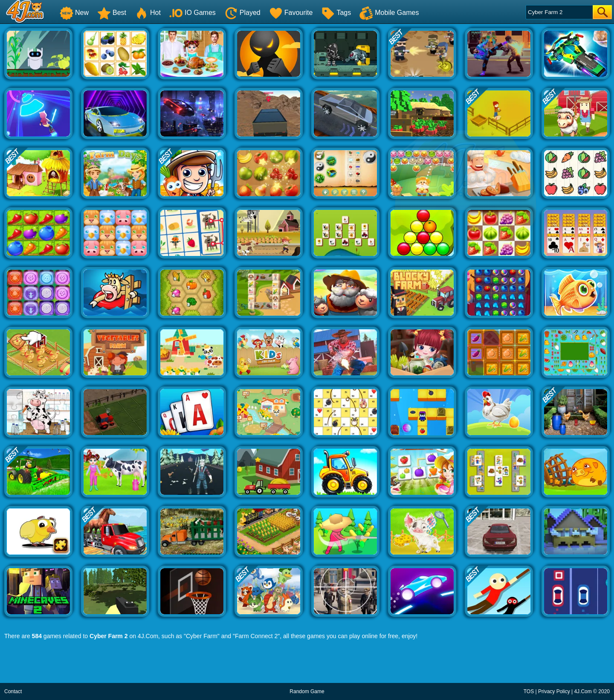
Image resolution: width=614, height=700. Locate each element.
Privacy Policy (554, 691)
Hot (148, 13)
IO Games (193, 13)
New (74, 13)
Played (242, 13)
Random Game (307, 691)
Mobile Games (389, 13)
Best (112, 13)
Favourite (291, 13)
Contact (13, 691)
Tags (336, 13)
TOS (529, 691)
